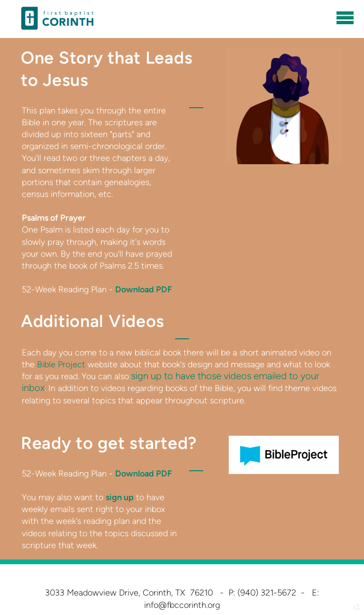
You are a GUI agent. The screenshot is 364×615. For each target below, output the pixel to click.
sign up (120, 497)
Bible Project (61, 364)
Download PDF (144, 289)
